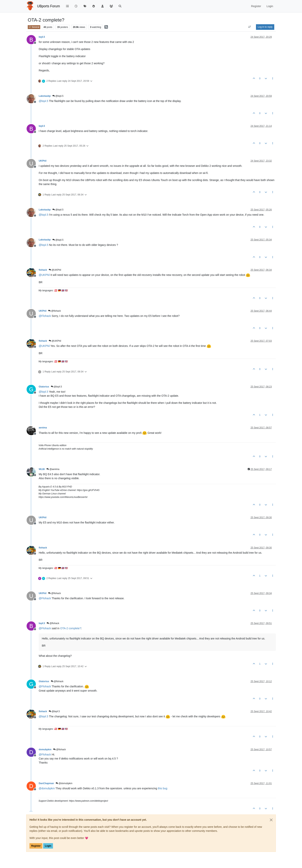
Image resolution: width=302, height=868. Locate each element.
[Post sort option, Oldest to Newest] (250, 27)
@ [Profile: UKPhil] (44, 275)
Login (48, 846)
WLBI (42, 469)
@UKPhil (55, 270)
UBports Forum (49, 6)
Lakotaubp (45, 96)
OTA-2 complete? (71, 628)
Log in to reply (265, 27)
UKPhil (43, 161)
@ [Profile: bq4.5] (43, 101)
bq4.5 (42, 37)
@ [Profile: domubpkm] (47, 788)
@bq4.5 (58, 96)
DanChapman (46, 783)
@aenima (53, 469)
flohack (43, 270)
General (34, 27)
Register (36, 846)
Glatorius (44, 387)
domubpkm (45, 749)
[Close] (271, 820)
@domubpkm (64, 783)
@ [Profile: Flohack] (45, 316)
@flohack (55, 311)
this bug (163, 788)
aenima (43, 428)
